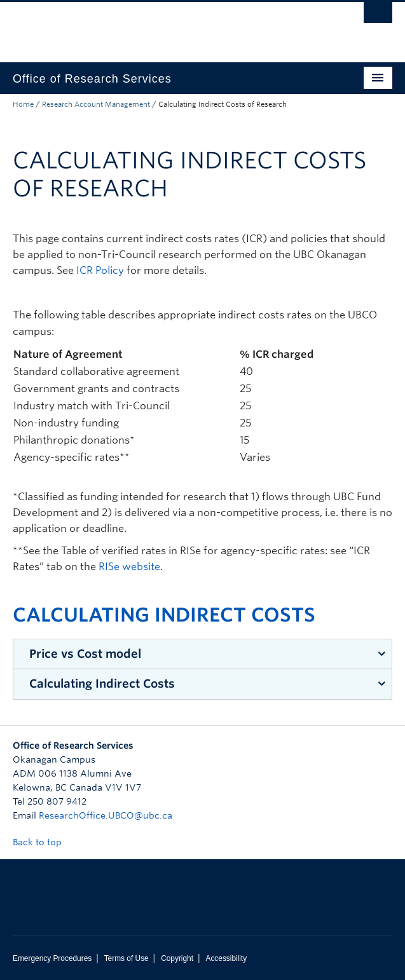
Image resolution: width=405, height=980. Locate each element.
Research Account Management (96, 104)
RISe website (129, 567)
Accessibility (226, 958)
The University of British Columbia (146, 26)
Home (23, 104)
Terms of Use (127, 958)
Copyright (177, 958)
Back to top (43, 842)
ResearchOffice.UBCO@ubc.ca (106, 815)
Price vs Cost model (85, 654)
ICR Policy (100, 270)
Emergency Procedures (52, 958)
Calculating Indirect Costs (102, 684)
